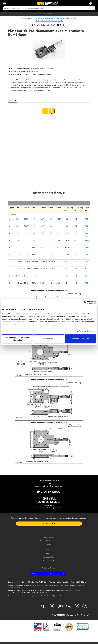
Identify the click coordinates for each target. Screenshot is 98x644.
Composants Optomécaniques (44, 19)
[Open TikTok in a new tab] (85, 607)
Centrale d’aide (48, 557)
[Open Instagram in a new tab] (77, 607)
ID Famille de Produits (41, 25)
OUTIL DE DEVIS (48, 502)
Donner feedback (48, 561)
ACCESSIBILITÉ (18, 587)
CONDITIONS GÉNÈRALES (50, 585)
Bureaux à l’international (48, 541)
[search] (49, 8)
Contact (58, 14)
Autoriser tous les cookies (80, 339)
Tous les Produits (27, 19)
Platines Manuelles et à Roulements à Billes (50, 21)
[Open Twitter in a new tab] (52, 607)
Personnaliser (49, 339)
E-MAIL (49, 498)
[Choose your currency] (51, 14)
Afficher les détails (85, 331)
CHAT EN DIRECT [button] (49, 492)
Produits (12, 100)
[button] (61, 25)
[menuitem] (12, 3)
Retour (48, 553)
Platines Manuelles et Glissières (66, 19)
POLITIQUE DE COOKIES (35, 585)
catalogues (48, 568)
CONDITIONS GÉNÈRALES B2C (68, 585)
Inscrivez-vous (49, 524)
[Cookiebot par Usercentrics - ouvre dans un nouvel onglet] (86, 302)
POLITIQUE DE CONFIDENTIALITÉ (17, 585)
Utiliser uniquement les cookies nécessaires (18, 339)
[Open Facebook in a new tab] (44, 607)
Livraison (48, 550)
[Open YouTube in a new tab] (60, 607)
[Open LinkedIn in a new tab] (69, 607)
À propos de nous (48, 537)
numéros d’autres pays (55, 486)
